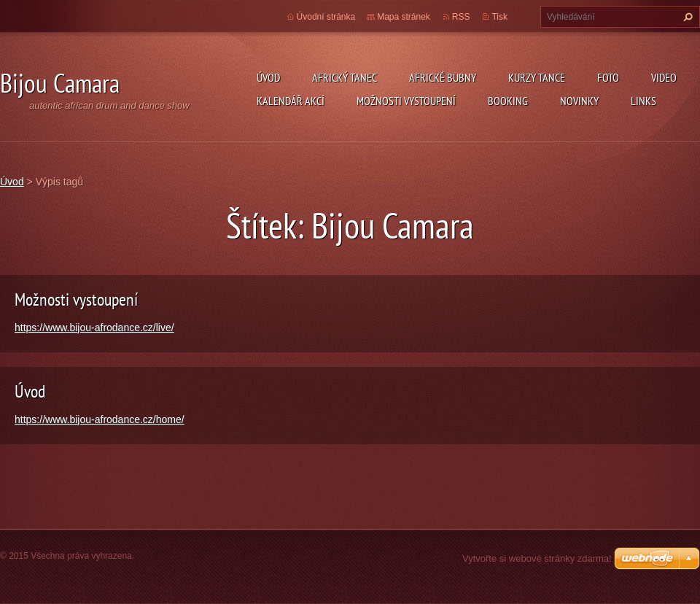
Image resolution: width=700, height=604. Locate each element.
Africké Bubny (443, 77)
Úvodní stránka (326, 17)
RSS (461, 17)
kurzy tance (537, 77)
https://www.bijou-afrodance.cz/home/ (100, 419)
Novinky (579, 101)
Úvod (268, 77)
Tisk (499, 17)
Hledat (686, 17)
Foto (608, 77)
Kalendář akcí (291, 101)
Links (643, 101)
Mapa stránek (404, 17)
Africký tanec (345, 77)
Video (664, 77)
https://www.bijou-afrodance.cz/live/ (94, 328)
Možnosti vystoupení (406, 101)
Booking (508, 101)
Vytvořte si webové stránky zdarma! (537, 558)
